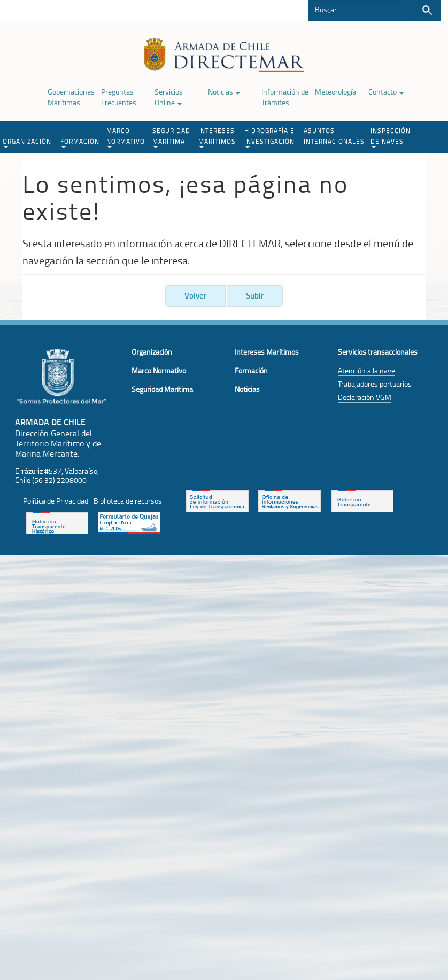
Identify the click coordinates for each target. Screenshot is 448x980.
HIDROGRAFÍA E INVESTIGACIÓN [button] (269, 137)
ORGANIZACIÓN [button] (27, 143)
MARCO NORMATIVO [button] (126, 137)
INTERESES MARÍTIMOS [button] (217, 137)
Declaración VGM (365, 397)
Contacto (386, 92)
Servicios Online (169, 97)
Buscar (427, 10)
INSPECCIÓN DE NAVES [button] (391, 137)
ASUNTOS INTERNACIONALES (334, 136)
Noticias (224, 92)
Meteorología (335, 92)
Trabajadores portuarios (375, 384)
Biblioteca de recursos (128, 501)
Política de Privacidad (56, 501)
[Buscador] (355, 9)
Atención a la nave (366, 370)
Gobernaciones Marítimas (71, 97)
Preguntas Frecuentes (119, 97)
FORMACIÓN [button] (80, 143)
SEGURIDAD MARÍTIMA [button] (171, 137)
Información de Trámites (285, 97)
